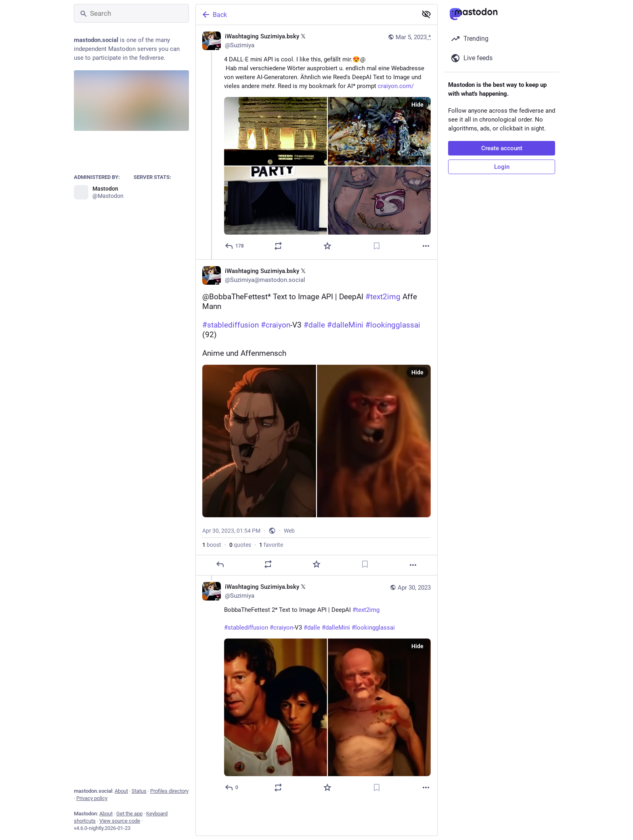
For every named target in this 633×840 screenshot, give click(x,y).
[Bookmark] (377, 246)
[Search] (131, 13)
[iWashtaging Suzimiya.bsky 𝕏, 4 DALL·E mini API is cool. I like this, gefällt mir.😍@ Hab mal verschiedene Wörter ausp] (316, 142)
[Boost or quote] (278, 246)
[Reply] (235, 246)
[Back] (306, 15)
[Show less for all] (426, 14)
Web (289, 531)
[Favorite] (327, 246)
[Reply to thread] (232, 787)
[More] (426, 246)
